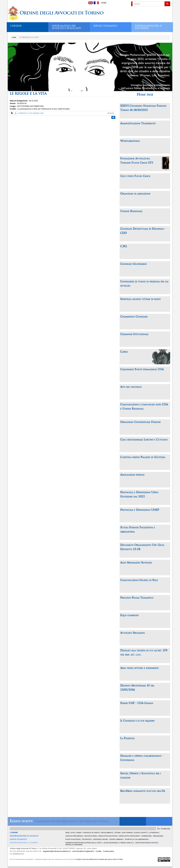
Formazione (146, 836)
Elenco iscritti (21, 821)
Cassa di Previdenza (74, 836)
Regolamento (107, 833)
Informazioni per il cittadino (148, 26)
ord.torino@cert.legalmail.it (83, 851)
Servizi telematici (105, 26)
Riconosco (87, 839)
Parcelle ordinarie (74, 845)
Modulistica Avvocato (108, 836)
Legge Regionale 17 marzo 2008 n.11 (119, 843)
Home (104, 3)
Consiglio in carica (91, 833)
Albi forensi (127, 833)
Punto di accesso (73, 839)
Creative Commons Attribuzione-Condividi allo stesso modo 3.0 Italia (99, 859)
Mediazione (158, 836)
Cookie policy (108, 851)
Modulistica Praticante (130, 836)
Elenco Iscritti (141, 833)
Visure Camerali (116, 839)
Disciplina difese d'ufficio (147, 843)
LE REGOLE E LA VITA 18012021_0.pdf (31, 113)
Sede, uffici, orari (73, 833)
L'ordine (16, 26)
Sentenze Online (100, 839)
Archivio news (91, 836)
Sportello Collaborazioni (136, 839)
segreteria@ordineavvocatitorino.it (57, 851)
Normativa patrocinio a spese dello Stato (84, 843)
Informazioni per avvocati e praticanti (67, 26)
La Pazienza (154, 833)
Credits (99, 851)
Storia (118, 833)
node (14, 37)
